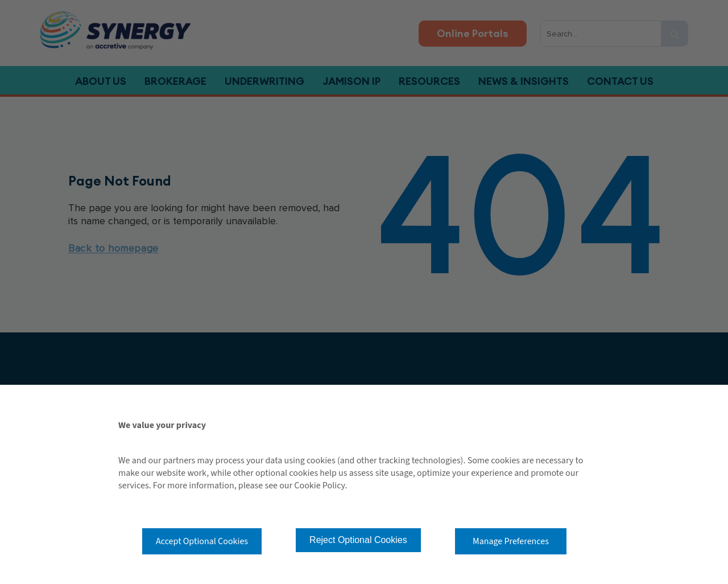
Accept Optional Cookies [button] (202, 541)
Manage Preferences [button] (511, 541)
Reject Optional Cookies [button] (358, 540)
